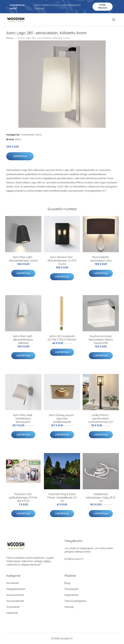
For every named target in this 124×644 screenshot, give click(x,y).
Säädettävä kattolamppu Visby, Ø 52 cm (101, 498)
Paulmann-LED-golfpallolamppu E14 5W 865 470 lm (23, 498)
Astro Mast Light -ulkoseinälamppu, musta (23, 259)
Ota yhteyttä (71, 589)
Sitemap (69, 607)
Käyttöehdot (72, 595)
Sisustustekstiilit (15, 601)
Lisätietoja (20, 156)
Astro (39, 135)
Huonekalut (13, 583)
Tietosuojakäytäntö (75, 601)
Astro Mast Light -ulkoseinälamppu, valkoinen (23, 340)
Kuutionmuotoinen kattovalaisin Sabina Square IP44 (101, 340)
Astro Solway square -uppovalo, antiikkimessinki (62, 418)
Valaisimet (12, 613)
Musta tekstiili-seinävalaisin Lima (101, 259)
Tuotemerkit (28, 135)
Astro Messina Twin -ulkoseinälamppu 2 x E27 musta (62, 260)
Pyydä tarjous (102, 6)
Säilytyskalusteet (16, 589)
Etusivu (10, 38)
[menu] (114, 20)
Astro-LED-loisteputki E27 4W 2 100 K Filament (62, 338)
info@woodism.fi (74, 559)
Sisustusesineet (15, 595)
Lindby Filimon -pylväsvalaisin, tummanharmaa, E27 (101, 418)
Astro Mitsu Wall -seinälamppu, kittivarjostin (23, 418)
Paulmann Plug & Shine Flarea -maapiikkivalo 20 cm (62, 498)
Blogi (67, 583)
